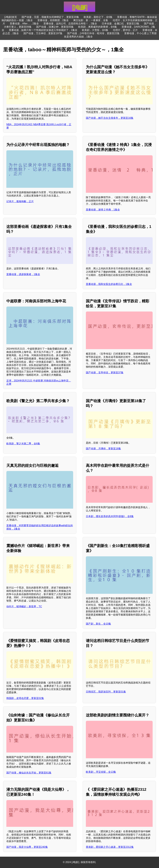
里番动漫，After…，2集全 (24, 24)
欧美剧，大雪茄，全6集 (95, 30)
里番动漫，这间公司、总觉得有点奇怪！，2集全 (70, 24)
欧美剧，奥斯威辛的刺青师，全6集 (98, 27)
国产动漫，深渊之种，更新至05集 (55, 27)
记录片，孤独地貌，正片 (20, 201)
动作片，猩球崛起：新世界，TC (24, 606)
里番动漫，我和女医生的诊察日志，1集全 (109, 284)
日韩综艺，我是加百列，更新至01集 (106, 692)
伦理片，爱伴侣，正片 (125, 30)
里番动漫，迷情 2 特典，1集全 (103, 210)
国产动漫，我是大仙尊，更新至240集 (27, 847)
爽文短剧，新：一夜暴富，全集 (91, 20)
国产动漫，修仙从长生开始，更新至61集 (29, 773)
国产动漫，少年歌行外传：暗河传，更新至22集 (93, 33)
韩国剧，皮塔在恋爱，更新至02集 (25, 698)
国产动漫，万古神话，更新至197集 (43, 33)
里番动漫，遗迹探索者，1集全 (23, 274)
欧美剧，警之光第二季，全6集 (23, 444)
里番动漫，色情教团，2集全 (53, 20)
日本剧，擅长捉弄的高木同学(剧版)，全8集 (110, 516)
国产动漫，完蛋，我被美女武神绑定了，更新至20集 (50, 17)
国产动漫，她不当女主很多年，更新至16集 (110, 118)
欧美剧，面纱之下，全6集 (98, 17)
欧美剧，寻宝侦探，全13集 (101, 772)
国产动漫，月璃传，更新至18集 (103, 449)
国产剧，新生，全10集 (98, 624)
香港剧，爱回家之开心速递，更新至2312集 (110, 847)
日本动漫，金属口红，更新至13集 (120, 24)
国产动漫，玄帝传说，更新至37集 (105, 373)
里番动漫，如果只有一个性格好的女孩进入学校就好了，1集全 (43, 30)
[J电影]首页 (11, 17)
